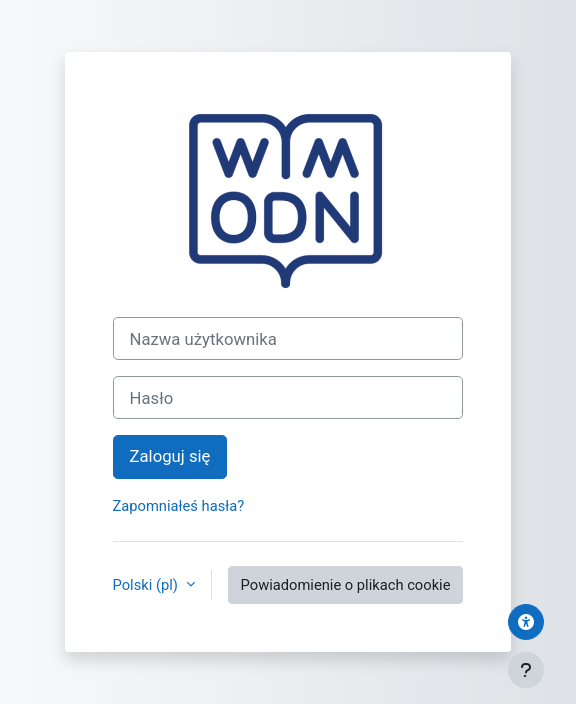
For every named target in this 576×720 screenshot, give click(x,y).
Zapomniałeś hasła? (179, 506)
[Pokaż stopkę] (526, 670)
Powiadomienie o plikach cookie (346, 585)
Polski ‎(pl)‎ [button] (147, 585)
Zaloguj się (170, 456)
